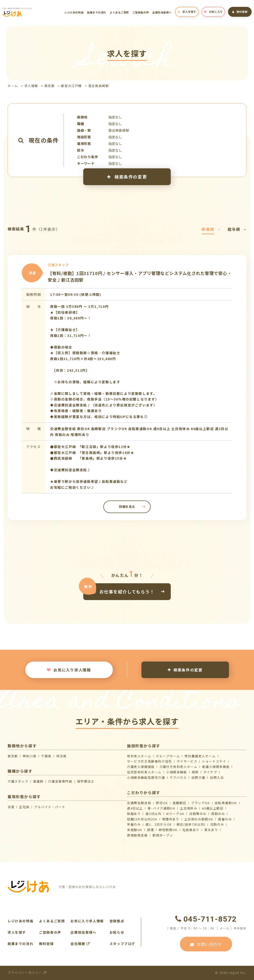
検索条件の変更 (127, 177)
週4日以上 (135, 808)
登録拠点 (117, 921)
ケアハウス (178, 777)
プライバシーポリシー (27, 973)
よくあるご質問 (119, 12)
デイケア (210, 772)
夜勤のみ (218, 814)
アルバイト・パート (50, 807)
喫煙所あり (171, 819)
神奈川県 (30, 756)
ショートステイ (214, 761)
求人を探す (187, 12)
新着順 (211, 229)
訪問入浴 (217, 777)
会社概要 (80, 944)
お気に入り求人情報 (69, 670)
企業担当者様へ (162, 12)
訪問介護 (198, 777)
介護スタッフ (18, 781)
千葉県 (46, 756)
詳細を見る (127, 507)
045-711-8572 (206, 919)
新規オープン (163, 835)
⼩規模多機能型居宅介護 (146, 777)
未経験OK (135, 830)
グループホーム (168, 756)
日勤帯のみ (198, 814)
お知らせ (117, 932)
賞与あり (211, 830)
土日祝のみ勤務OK (199, 819)
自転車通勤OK (226, 803)
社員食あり (191, 830)
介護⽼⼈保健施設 (141, 767)
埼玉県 (61, 756)
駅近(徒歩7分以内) (191, 824)
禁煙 (151, 830)
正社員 (24, 807)
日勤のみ (217, 824)
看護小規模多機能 (216, 767)
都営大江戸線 (71, 86)
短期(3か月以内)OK (142, 819)
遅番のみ (225, 819)
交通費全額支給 (139, 803)
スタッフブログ (122, 944)
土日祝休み (189, 808)
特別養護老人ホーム (200, 756)
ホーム (13, 86)
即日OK (162, 803)
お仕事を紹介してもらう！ (127, 592)
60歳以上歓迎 (213, 808)
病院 (195, 772)
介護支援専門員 (60, 781)
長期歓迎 (180, 803)
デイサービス (187, 761)
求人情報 (31, 86)
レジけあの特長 (74, 12)
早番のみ (134, 824)
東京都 (50, 86)
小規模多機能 (177, 772)
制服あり (134, 814)
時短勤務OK (168, 830)
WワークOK (175, 814)
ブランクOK (201, 803)
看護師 (38, 781)
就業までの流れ (97, 12)
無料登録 (240, 12)
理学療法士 (86, 781)
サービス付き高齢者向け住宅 (149, 761)
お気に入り (213, 12)
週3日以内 (153, 814)
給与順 (237, 229)
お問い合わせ (206, 944)
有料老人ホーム (139, 756)
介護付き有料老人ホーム (178, 767)
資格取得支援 (137, 835)
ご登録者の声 (141, 12)
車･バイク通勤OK (161, 808)
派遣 (11, 807)
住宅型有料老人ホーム (144, 772)
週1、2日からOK (159, 824)
